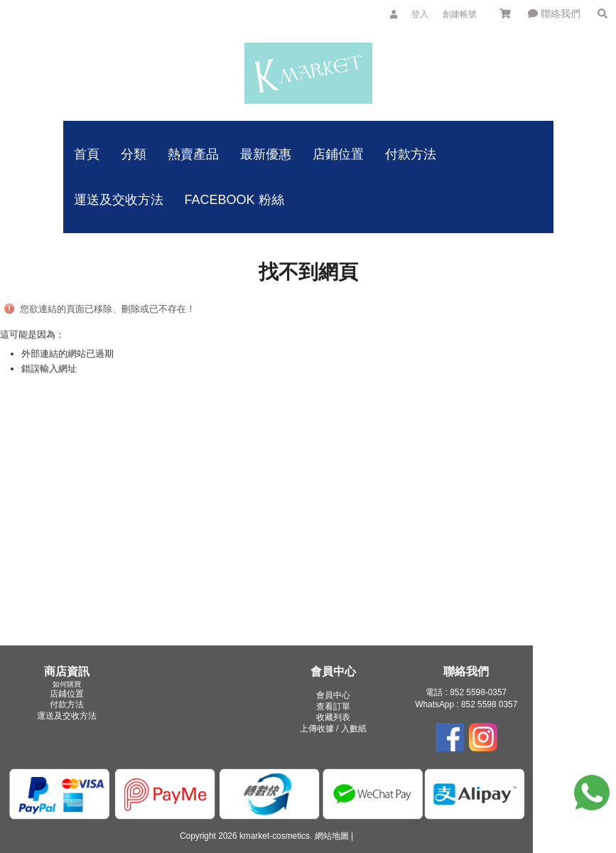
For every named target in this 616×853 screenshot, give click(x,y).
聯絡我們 (554, 14)
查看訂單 (333, 707)
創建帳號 (460, 14)
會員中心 (333, 695)
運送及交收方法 (67, 716)
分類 (134, 154)
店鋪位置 (67, 694)
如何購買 (67, 684)
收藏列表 (333, 717)
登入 (420, 14)
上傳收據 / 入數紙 (333, 729)
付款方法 (67, 704)
